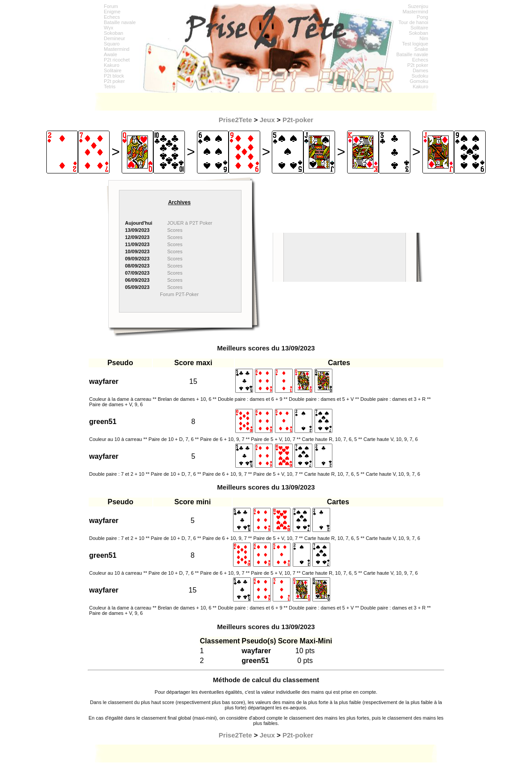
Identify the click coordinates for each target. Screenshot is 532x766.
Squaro (112, 44)
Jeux (267, 120)
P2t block (114, 76)
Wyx (108, 28)
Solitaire (113, 70)
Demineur (115, 38)
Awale (110, 54)
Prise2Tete (235, 120)
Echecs (112, 17)
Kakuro (112, 65)
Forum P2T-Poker (179, 294)
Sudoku (420, 76)
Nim (424, 38)
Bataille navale (120, 22)
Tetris (110, 86)
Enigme (112, 12)
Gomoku (419, 81)
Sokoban (113, 33)
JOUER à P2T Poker (190, 223)
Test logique (415, 44)
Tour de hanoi (413, 22)
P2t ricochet (117, 60)
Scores (175, 230)
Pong (422, 17)
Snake (421, 49)
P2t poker (114, 81)
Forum (111, 6)
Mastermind (117, 49)
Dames (420, 70)
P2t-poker (298, 120)
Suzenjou (418, 6)
